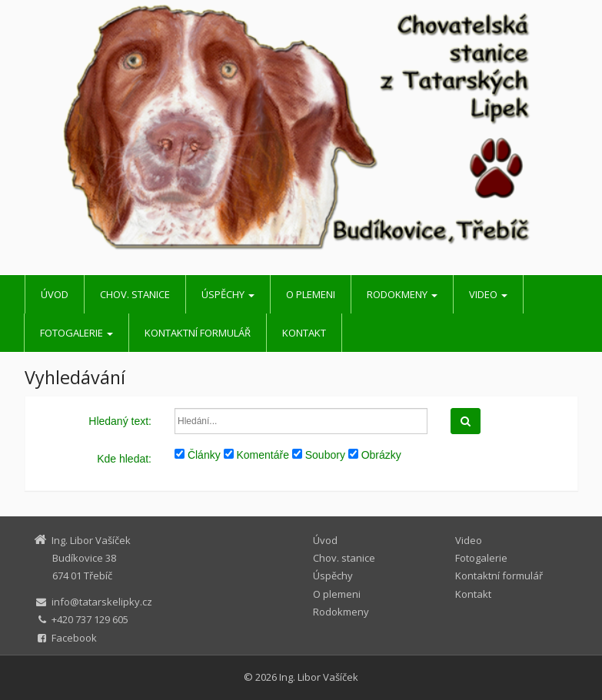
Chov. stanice (135, 294)
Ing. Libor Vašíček (319, 677)
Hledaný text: (120, 421)
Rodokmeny (402, 294)
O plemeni (311, 294)
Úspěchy (228, 294)
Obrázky (375, 455)
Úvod (55, 294)
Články (198, 455)
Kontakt (304, 333)
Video (488, 294)
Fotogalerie (76, 333)
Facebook (74, 638)
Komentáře (256, 455)
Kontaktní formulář (198, 333)
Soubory (319, 455)
